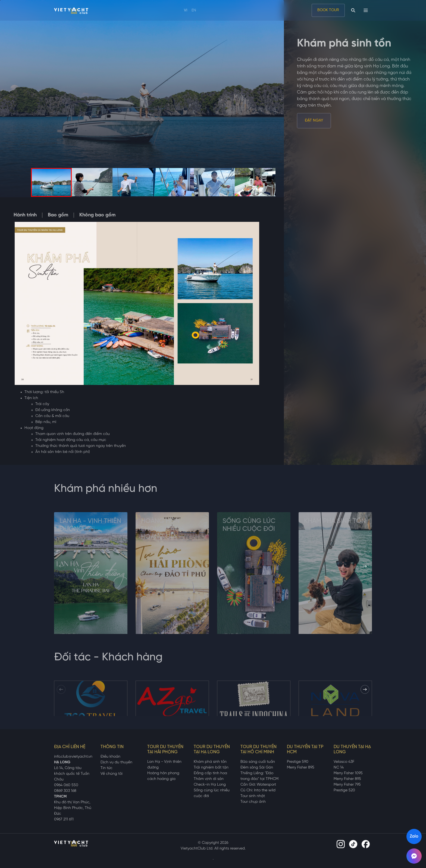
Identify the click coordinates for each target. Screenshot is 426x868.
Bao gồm (58, 215)
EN (194, 10)
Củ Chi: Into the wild (258, 790)
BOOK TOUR (328, 10)
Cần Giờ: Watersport (258, 785)
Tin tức (106, 768)
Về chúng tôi (112, 774)
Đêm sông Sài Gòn (257, 768)
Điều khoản (110, 757)
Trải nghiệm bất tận (211, 768)
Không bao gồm (97, 215)
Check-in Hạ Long (210, 785)
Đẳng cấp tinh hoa (210, 773)
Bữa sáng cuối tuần (258, 762)
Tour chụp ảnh (253, 802)
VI (186, 10)
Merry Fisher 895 (301, 768)
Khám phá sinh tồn (210, 762)
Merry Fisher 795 (347, 785)
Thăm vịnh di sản (209, 779)
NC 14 (339, 768)
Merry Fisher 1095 (348, 773)
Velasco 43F (344, 762)
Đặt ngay (314, 121)
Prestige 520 (344, 790)
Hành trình (25, 215)
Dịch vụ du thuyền (116, 762)
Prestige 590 (298, 762)
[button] (365, 566)
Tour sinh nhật (253, 796)
